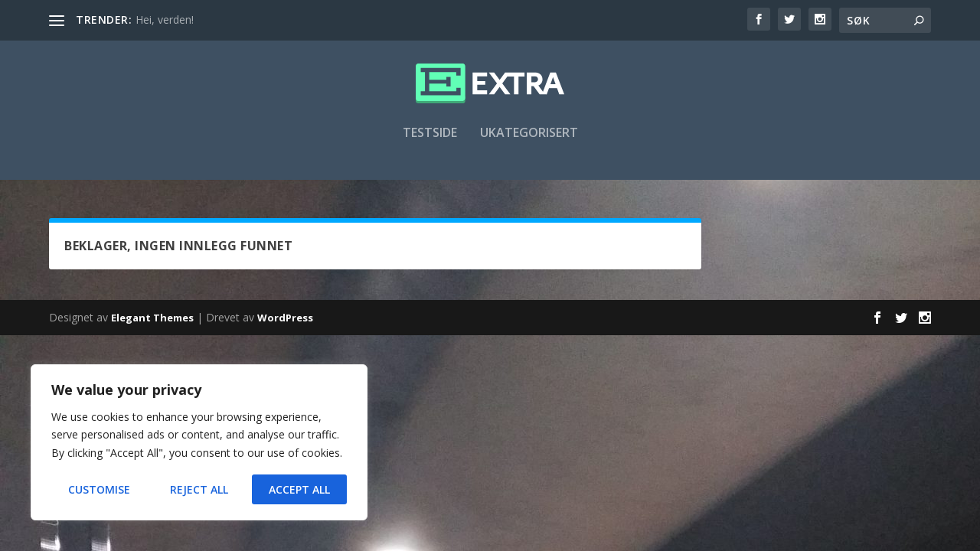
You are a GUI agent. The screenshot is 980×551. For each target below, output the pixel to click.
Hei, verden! (165, 20)
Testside (430, 143)
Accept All (299, 489)
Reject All (199, 489)
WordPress (285, 319)
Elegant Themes (152, 319)
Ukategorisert (529, 143)
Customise (99, 489)
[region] (199, 442)
